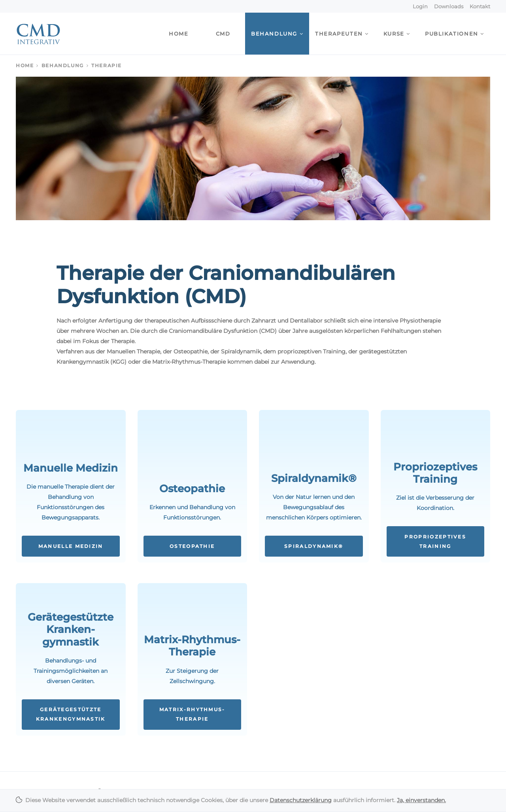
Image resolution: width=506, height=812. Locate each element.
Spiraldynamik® (314, 546)
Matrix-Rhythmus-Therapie (192, 714)
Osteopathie (192, 546)
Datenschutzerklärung (301, 800)
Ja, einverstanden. (421, 800)
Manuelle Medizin (71, 546)
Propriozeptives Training (435, 542)
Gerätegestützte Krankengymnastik (71, 714)
